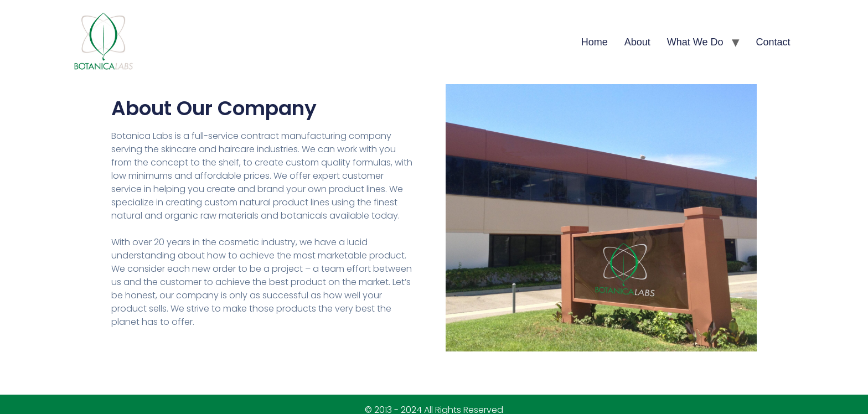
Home (595, 42)
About (637, 42)
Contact (773, 42)
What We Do (695, 42)
